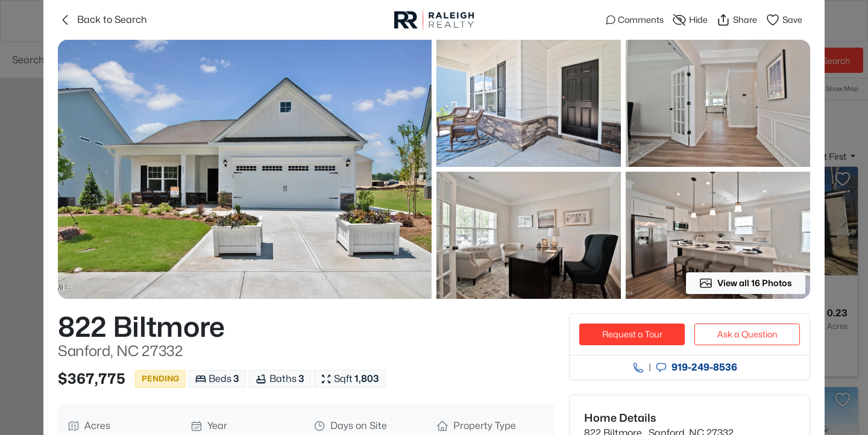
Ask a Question (747, 334)
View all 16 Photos (746, 283)
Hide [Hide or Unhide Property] (690, 20)
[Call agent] (638, 368)
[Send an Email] (661, 368)
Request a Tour (632, 334)
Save (784, 20)
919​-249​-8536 (704, 368)
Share (737, 20)
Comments (635, 20)
